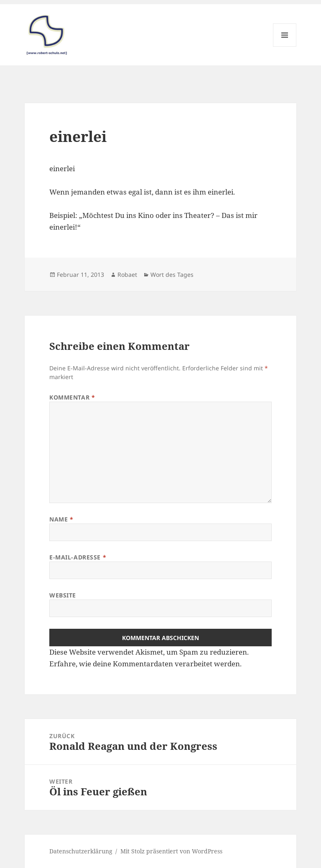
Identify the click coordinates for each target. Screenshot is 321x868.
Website (63, 595)
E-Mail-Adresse (78, 557)
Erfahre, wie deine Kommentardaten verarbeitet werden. (145, 664)
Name (61, 519)
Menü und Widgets (285, 47)
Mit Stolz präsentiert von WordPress (171, 851)
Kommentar (72, 397)
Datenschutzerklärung (81, 851)
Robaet (127, 275)
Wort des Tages (172, 275)
